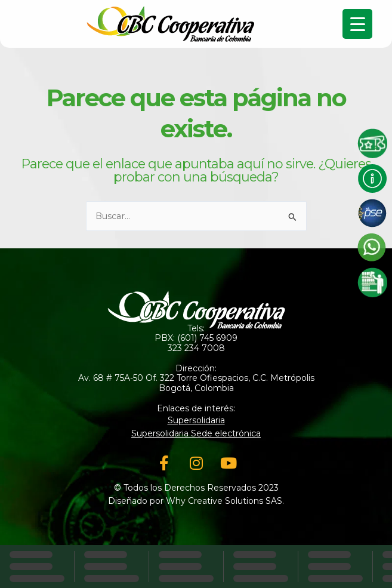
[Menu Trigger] (357, 24)
